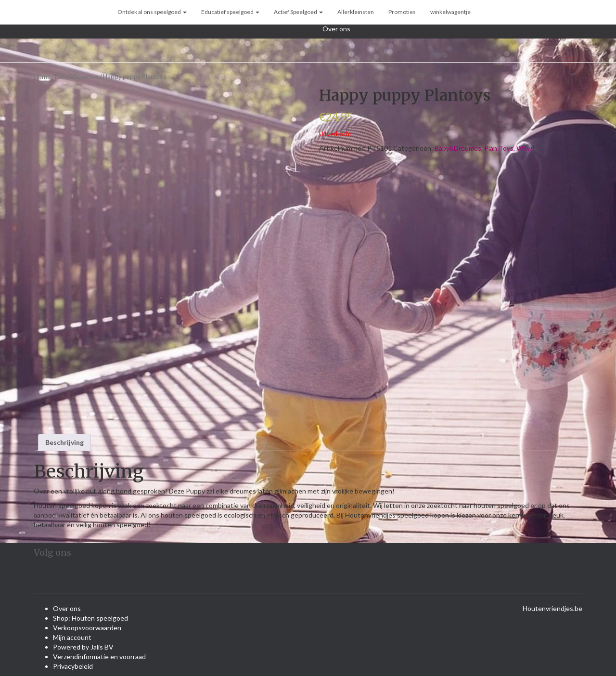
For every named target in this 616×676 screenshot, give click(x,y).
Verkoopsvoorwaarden (87, 628)
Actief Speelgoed (298, 12)
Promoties (402, 12)
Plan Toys (499, 148)
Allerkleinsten (356, 12)
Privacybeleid (73, 666)
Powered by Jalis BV (83, 647)
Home (42, 77)
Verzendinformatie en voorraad (99, 656)
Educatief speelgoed (230, 12)
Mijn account (72, 637)
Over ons (336, 29)
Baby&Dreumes (77, 77)
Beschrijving (64, 442)
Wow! (526, 148)
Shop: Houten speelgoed (90, 618)
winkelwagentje (450, 12)
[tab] (64, 442)
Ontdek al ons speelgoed (152, 12)
